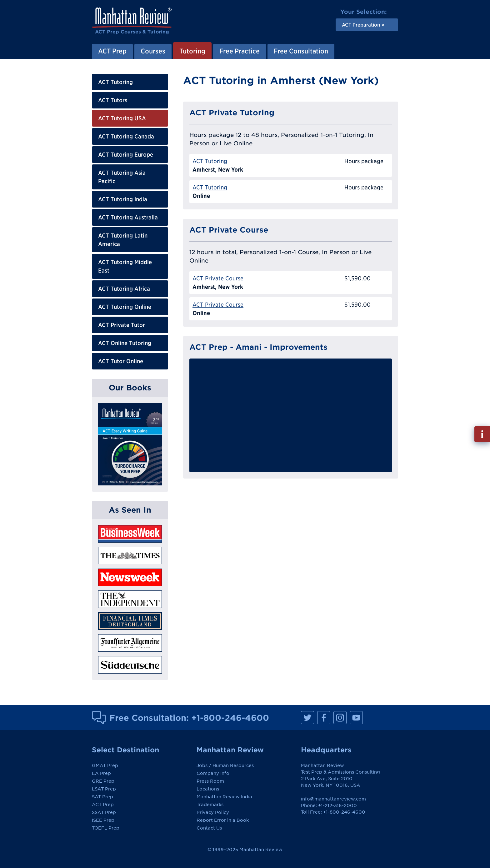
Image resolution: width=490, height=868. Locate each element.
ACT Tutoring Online (125, 307)
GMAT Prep (105, 765)
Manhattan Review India (224, 797)
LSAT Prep (104, 789)
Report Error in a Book (223, 820)
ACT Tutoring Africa (124, 289)
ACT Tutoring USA (122, 118)
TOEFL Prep (106, 828)
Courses (153, 51)
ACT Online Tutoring (125, 343)
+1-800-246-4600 (230, 718)
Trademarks (210, 805)
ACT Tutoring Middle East (125, 266)
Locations (208, 789)
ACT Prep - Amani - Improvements (258, 347)
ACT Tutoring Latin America (123, 240)
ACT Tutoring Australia (128, 217)
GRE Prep (103, 781)
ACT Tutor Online (121, 361)
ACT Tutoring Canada (126, 136)
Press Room (210, 781)
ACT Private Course (218, 278)
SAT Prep (102, 797)
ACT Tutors (113, 100)
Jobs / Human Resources (225, 765)
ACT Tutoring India (123, 199)
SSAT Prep (104, 812)
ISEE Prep (103, 820)
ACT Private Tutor (122, 325)
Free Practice (240, 51)
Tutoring (192, 51)
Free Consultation (301, 51)
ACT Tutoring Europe (126, 155)
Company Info (213, 773)
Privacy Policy (213, 812)
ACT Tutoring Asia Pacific (122, 177)
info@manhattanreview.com (333, 799)
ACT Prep (112, 51)
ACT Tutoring (115, 82)
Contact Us (209, 828)
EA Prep (101, 773)
